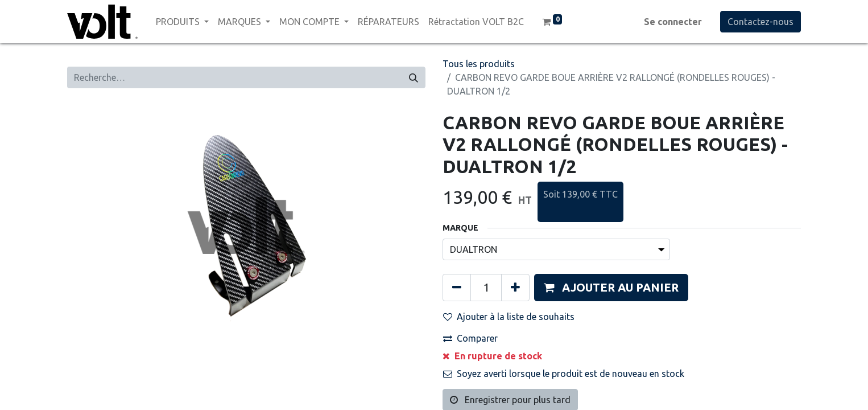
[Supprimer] (457, 288)
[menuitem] (388, 22)
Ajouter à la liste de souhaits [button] (509, 317)
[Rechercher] (414, 77)
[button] (611, 288)
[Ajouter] (515, 288)
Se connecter (673, 22)
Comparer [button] (470, 338)
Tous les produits (479, 64)
